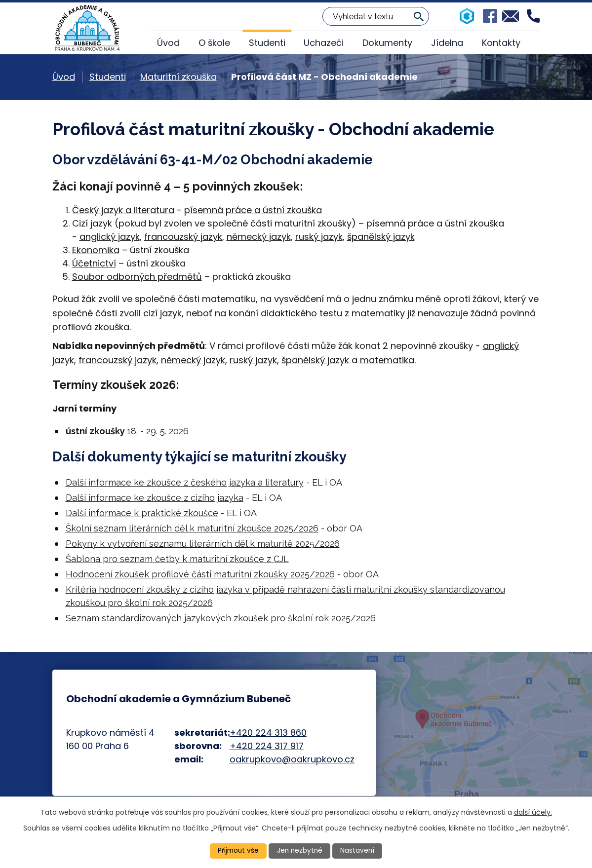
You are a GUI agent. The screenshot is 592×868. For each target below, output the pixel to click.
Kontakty (501, 43)
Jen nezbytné (300, 851)
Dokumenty (387, 43)
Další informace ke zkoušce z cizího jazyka (155, 498)
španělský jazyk (381, 237)
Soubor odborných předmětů (137, 277)
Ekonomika (96, 250)
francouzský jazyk (183, 237)
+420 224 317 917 (267, 746)
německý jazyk (259, 237)
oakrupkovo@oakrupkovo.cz (292, 759)
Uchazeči (324, 43)
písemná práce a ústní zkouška (253, 210)
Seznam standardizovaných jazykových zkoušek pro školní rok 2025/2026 (221, 618)
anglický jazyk (110, 237)
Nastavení (358, 851)
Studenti (267, 43)
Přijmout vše (237, 851)
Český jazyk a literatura (123, 210)
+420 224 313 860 (268, 733)
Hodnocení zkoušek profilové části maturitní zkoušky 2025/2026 (200, 574)
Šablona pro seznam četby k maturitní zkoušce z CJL (177, 559)
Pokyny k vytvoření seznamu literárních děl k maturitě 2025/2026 (203, 544)
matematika (387, 360)
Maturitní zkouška (178, 77)
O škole (214, 43)
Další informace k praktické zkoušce (142, 513)
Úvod (168, 43)
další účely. (533, 812)
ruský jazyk (319, 237)
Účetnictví (94, 263)
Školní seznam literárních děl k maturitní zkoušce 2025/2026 (192, 528)
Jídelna (447, 43)
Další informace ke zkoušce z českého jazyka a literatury (185, 482)
